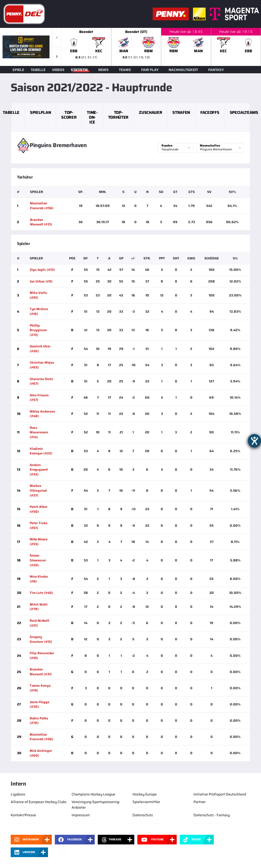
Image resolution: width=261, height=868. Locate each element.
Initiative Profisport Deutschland (220, 794)
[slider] (161, 47)
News (103, 70)
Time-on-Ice (92, 117)
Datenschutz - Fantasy (212, 815)
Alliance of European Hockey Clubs (39, 802)
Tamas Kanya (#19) (40, 688)
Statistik (79, 70)
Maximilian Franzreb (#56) (42, 206)
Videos (58, 70)
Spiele (18, 70)
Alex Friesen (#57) (39, 398)
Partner (200, 802)
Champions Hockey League (93, 794)
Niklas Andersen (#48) (42, 414)
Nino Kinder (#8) (39, 579)
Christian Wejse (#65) (42, 365)
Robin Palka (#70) (39, 721)
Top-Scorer (69, 115)
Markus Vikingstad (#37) (38, 490)
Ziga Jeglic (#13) (42, 270)
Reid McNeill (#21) (39, 623)
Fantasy (216, 70)
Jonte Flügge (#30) (39, 704)
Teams (125, 70)
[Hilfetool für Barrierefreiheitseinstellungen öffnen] (254, 441)
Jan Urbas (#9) (41, 281)
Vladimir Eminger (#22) (41, 451)
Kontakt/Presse (23, 815)
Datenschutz (143, 815)
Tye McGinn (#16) (39, 311)
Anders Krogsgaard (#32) (39, 470)
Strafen (181, 112)
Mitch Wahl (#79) (39, 607)
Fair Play (150, 70)
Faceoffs (210, 112)
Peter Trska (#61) (38, 525)
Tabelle (38, 70)
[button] (57, 56)
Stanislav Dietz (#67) (41, 381)
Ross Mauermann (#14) (39, 432)
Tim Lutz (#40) (41, 593)
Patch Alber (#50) (39, 509)
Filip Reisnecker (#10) (42, 656)
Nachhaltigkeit (183, 70)
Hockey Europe (145, 794)
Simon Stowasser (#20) (38, 560)
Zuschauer (150, 112)
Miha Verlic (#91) (38, 295)
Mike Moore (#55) (39, 542)
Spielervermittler (146, 802)
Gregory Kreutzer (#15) (41, 639)
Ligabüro (18, 794)
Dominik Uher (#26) (40, 349)
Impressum (81, 815)
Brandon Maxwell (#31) (41, 222)
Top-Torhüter (118, 115)
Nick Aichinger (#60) (41, 753)
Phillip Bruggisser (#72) (38, 330)
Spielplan (40, 112)
